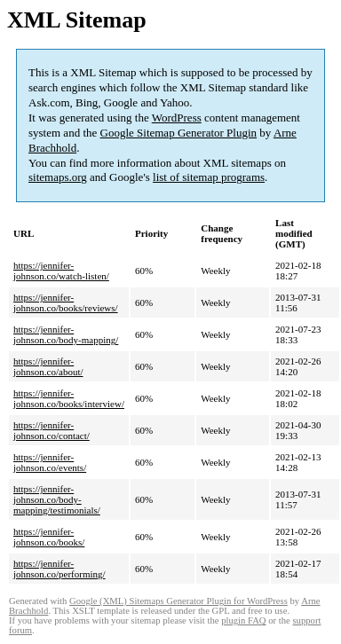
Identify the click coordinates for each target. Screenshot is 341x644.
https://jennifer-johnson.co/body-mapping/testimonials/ (57, 499)
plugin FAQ (243, 620)
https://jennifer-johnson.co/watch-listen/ (61, 271)
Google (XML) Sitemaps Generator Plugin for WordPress (178, 601)
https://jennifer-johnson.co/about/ (48, 366)
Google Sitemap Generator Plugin (179, 133)
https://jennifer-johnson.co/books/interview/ (69, 398)
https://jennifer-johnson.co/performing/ (59, 569)
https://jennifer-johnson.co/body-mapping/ (66, 334)
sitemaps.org (58, 177)
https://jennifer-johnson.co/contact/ (52, 430)
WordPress (177, 118)
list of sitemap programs (209, 177)
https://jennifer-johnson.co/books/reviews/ (66, 302)
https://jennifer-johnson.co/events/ (50, 462)
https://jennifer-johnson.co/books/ (49, 537)
